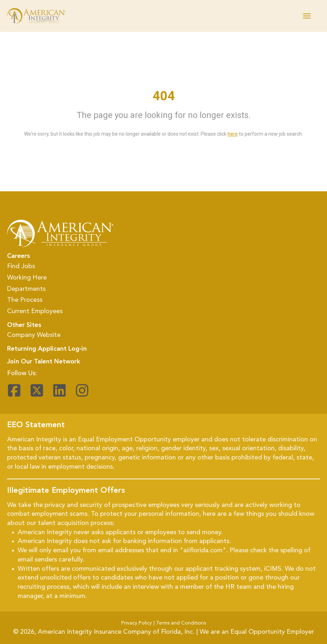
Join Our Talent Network (44, 362)
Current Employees (35, 311)
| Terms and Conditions (180, 623)
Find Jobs (21, 266)
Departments (26, 289)
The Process (25, 300)
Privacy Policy (137, 623)
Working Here (27, 278)
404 (164, 96)
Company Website (34, 335)
